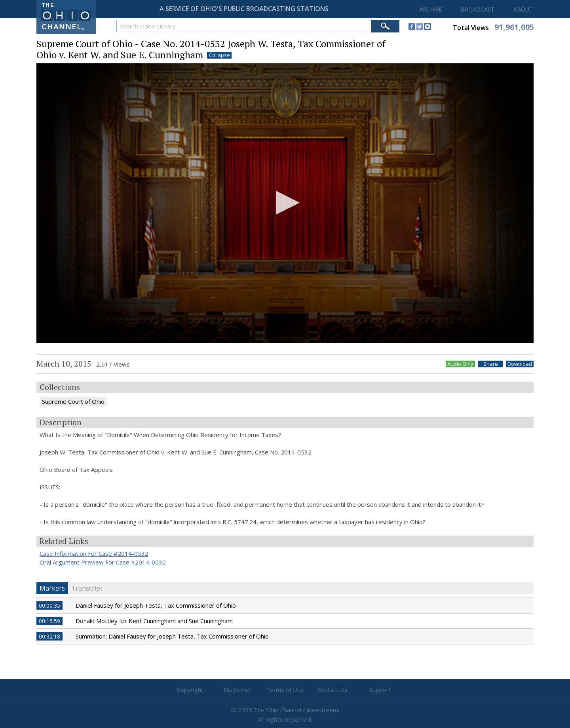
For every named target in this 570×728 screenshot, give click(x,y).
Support (380, 690)
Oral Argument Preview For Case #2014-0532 (103, 562)
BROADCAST (478, 9)
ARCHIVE (430, 9)
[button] (285, 203)
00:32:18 (49, 636)
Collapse (219, 55)
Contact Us (332, 690)
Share (491, 364)
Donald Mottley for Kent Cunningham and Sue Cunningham (154, 621)
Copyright (190, 690)
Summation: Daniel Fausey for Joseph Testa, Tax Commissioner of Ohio (172, 636)
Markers (52, 588)
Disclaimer (238, 690)
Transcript (87, 588)
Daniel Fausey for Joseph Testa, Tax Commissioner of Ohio (156, 605)
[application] (285, 203)
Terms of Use (285, 690)
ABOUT (523, 9)
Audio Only (460, 364)
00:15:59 (49, 621)
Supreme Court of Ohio (73, 401)
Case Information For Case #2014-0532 (94, 553)
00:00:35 (49, 605)
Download (520, 364)
